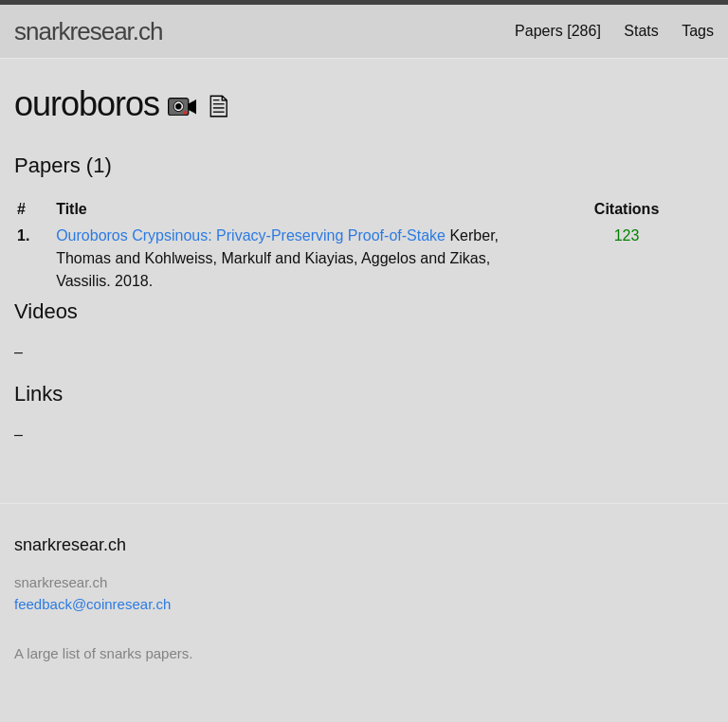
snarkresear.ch (89, 31)
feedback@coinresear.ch (92, 604)
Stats (641, 31)
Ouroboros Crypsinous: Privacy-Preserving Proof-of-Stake (251, 235)
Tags (698, 31)
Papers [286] (558, 31)
